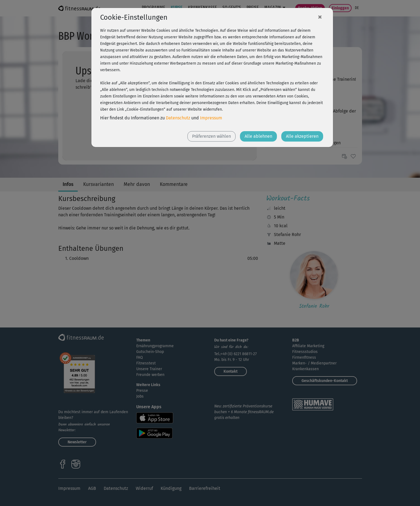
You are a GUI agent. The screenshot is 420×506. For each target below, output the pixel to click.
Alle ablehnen (258, 136)
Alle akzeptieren (302, 136)
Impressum (211, 118)
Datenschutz (178, 118)
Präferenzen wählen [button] (212, 136)
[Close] (320, 17)
